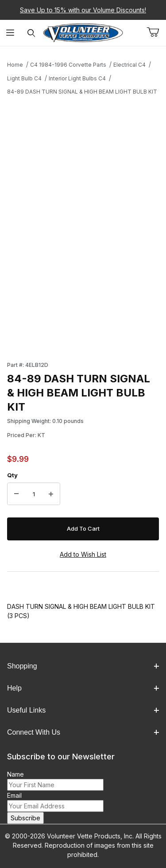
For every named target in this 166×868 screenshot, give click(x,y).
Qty (12, 475)
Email (14, 795)
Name (15, 774)
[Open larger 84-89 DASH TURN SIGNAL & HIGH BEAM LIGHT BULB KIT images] (83, 178)
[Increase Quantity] (51, 494)
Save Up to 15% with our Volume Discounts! (83, 10)
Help (83, 688)
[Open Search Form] (31, 33)
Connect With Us (83, 732)
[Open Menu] (10, 33)
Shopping (83, 666)
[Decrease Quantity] (16, 494)
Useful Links (83, 710)
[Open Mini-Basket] (156, 32)
